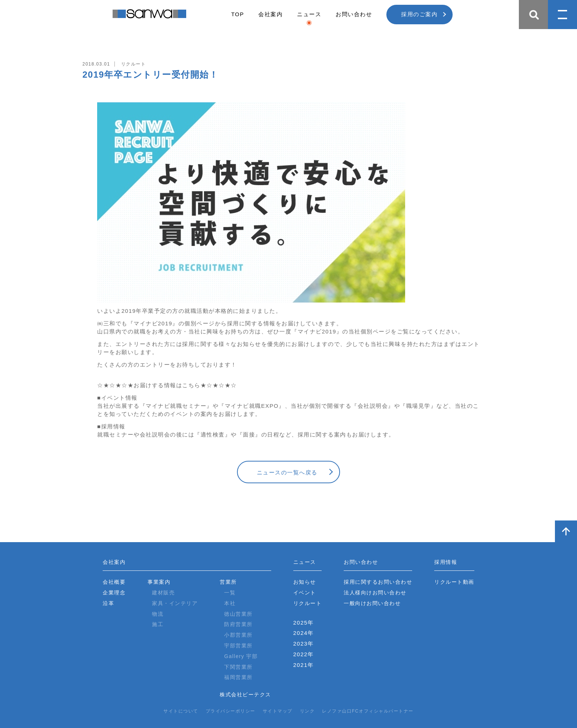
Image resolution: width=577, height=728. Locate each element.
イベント (305, 593)
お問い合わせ (354, 14)
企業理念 (114, 593)
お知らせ (305, 582)
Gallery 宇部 (241, 656)
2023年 (304, 644)
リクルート (308, 603)
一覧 (230, 593)
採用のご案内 (419, 14)
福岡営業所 (238, 677)
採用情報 (446, 562)
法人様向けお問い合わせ (375, 593)
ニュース (309, 14)
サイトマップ (278, 711)
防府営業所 (238, 624)
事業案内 (159, 582)
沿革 (108, 603)
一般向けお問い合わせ (372, 603)
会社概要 (114, 582)
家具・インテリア (175, 603)
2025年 (304, 623)
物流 (158, 614)
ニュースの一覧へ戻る (287, 472)
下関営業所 (238, 667)
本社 (230, 603)
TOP (238, 14)
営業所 (228, 582)
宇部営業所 (238, 646)
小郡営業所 (238, 635)
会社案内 (270, 14)
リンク (307, 711)
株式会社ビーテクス (245, 695)
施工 (158, 624)
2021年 (304, 665)
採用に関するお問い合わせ (378, 582)
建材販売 (163, 593)
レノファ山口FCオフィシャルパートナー (368, 711)
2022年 (304, 654)
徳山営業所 (238, 614)
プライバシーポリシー (231, 711)
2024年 (304, 633)
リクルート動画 (454, 582)
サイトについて (181, 711)
